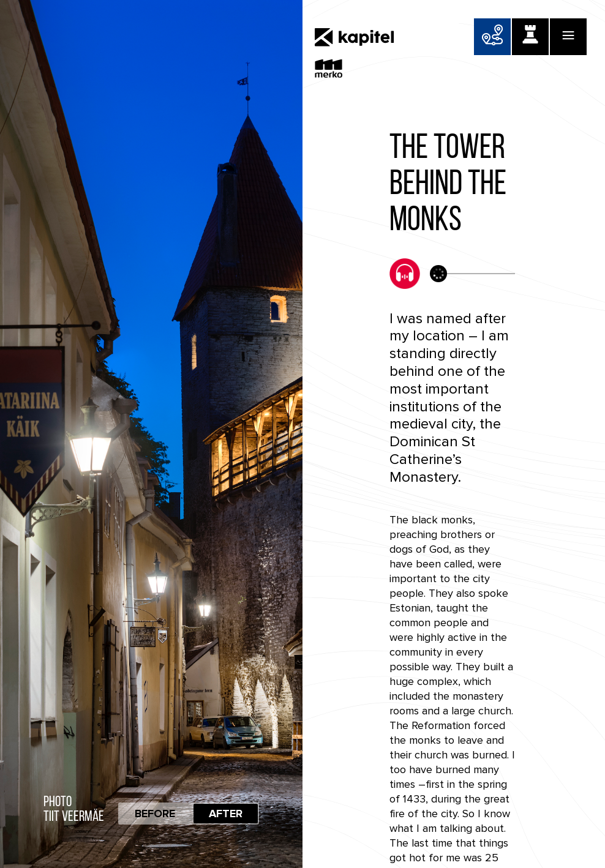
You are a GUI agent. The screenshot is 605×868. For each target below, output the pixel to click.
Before (155, 814)
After (226, 814)
